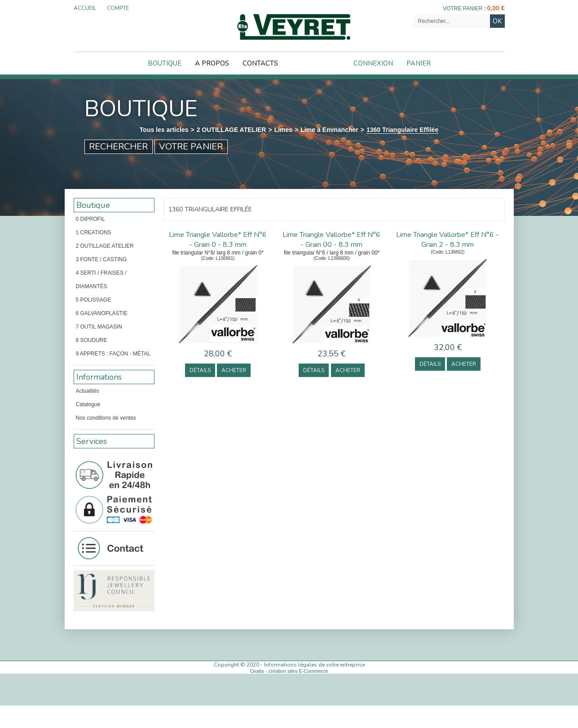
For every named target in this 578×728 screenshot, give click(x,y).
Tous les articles (164, 130)
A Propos (212, 63)
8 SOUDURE (92, 340)
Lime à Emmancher (329, 130)
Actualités (88, 391)
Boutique (165, 63)
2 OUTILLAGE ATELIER (232, 130)
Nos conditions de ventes (106, 418)
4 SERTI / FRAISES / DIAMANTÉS (101, 280)
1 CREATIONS (94, 232)
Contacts (260, 63)
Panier (419, 63)
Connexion (373, 63)
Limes (283, 130)
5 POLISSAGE (94, 300)
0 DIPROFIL (90, 219)
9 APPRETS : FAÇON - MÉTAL (113, 354)
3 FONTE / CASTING (101, 259)
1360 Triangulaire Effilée (402, 130)
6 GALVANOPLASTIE (102, 313)
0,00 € (496, 8)
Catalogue (88, 404)
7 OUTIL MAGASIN (99, 327)
